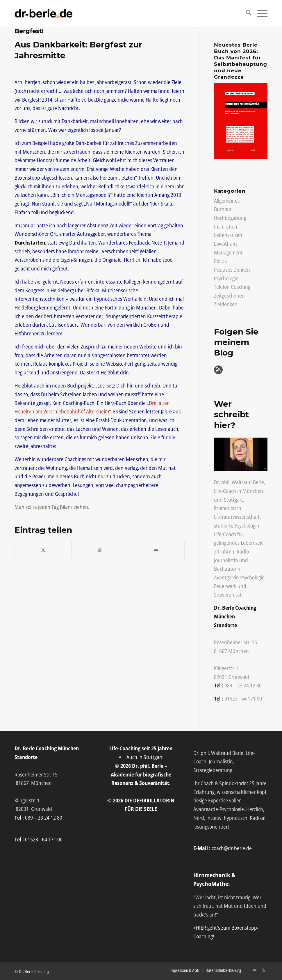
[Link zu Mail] (254, 970)
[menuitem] (246, 13)
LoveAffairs (226, 244)
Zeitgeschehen (229, 296)
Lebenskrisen (228, 235)
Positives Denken (232, 270)
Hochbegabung (230, 218)
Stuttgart (233, 500)
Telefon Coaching (232, 287)
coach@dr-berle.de (232, 848)
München (253, 491)
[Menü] (259, 13)
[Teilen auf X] (43, 550)
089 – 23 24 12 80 (243, 685)
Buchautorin (227, 569)
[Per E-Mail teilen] (156, 550)
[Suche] (246, 13)
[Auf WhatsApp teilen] (100, 550)
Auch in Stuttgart (145, 757)
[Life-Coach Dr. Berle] (44, 13)
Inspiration (226, 227)
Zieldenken (226, 304)
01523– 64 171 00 (243, 698)
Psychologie (226, 278)
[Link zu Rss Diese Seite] (263, 970)
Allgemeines (227, 201)
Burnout (223, 209)
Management (228, 252)
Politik (220, 261)
